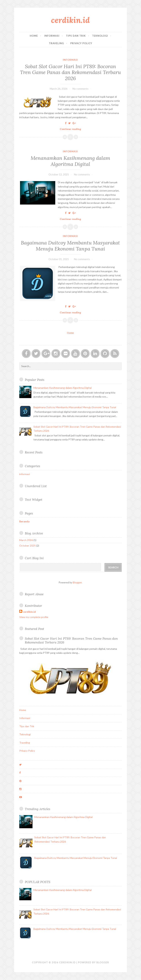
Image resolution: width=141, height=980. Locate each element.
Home (34, 36)
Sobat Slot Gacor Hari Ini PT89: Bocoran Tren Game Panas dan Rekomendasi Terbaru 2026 (70, 72)
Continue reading (72, 129)
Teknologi (100, 36)
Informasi (52, 36)
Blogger (77, 582)
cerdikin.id (70, 20)
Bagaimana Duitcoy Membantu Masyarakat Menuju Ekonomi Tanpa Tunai (70, 246)
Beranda (24, 521)
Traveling (56, 43)
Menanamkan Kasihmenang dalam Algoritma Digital (70, 161)
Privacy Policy (81, 43)
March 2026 (26, 540)
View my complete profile (34, 617)
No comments (81, 89)
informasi (70, 60)
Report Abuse (34, 594)
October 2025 (27, 546)
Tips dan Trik (76, 36)
